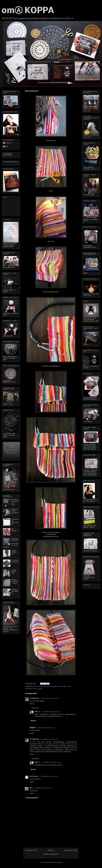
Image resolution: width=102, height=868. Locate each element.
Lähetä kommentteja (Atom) (53, 863)
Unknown (8, 143)
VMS (36, 712)
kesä (49, 686)
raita (69, 686)
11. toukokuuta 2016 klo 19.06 (51, 762)
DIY (34, 686)
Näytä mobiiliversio (51, 854)
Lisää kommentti (32, 798)
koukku (54, 686)
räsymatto (28, 689)
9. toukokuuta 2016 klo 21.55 (45, 728)
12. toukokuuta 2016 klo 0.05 (48, 776)
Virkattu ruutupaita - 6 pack (15, 582)
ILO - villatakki (14, 530)
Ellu (31, 788)
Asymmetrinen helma (15, 561)
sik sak (35, 689)
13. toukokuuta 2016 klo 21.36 (43, 788)
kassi (46, 686)
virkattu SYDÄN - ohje (14, 552)
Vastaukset (35, 708)
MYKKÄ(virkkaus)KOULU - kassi (15, 502)
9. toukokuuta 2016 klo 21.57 (49, 739)
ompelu (64, 686)
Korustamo (34, 776)
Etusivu (51, 850)
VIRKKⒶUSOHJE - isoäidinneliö (15, 512)
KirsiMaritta (34, 698)
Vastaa (32, 704)
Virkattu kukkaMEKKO (15, 591)
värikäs (40, 689)
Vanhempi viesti (71, 850)
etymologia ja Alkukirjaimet (8, 154)
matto (59, 686)
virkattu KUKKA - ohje (14, 572)
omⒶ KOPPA (28, 11)
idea (37, 686)
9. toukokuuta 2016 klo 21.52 (49, 698)
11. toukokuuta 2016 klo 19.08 (51, 712)
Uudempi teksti (31, 850)
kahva (41, 686)
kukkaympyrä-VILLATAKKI (15, 522)
